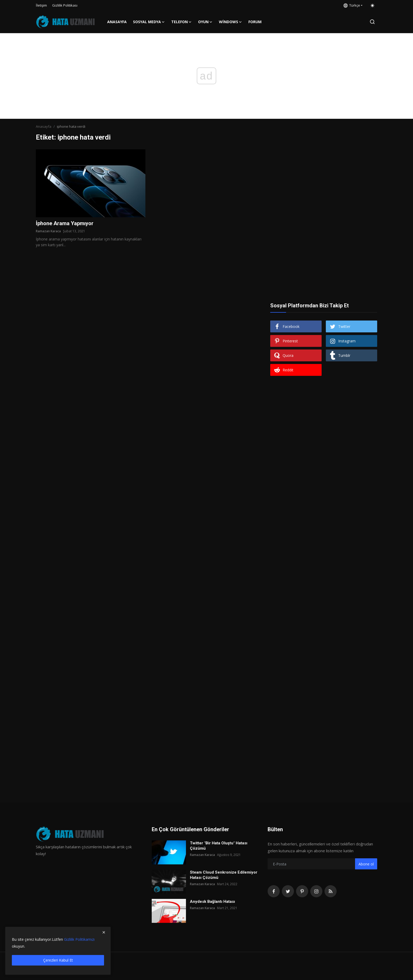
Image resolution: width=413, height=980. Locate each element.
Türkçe (352, 5)
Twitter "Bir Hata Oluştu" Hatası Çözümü (219, 846)
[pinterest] (302, 891)
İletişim (41, 5)
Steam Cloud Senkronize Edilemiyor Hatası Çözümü (224, 875)
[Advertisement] (324, 182)
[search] (372, 22)
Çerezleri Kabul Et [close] (58, 960)
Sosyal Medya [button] (149, 22)
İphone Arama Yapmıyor (65, 223)
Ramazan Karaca (48, 231)
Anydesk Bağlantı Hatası (212, 902)
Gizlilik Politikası (65, 5)
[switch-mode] (372, 6)
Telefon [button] (181, 22)
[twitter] (288, 891)
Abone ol (366, 864)
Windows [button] (230, 22)
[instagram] (316, 891)
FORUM (255, 22)
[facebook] (274, 891)
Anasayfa (117, 22)
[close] (104, 932)
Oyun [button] (205, 22)
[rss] (331, 891)
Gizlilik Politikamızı (79, 939)
